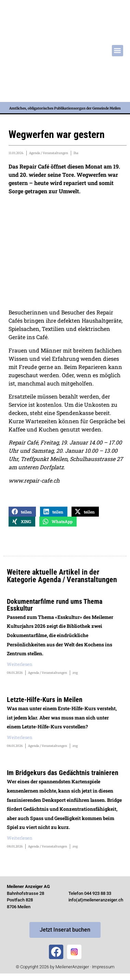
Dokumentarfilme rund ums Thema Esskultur (55, 605)
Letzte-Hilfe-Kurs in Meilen (45, 700)
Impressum (103, 967)
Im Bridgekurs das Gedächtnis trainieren (63, 773)
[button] (118, 51)
